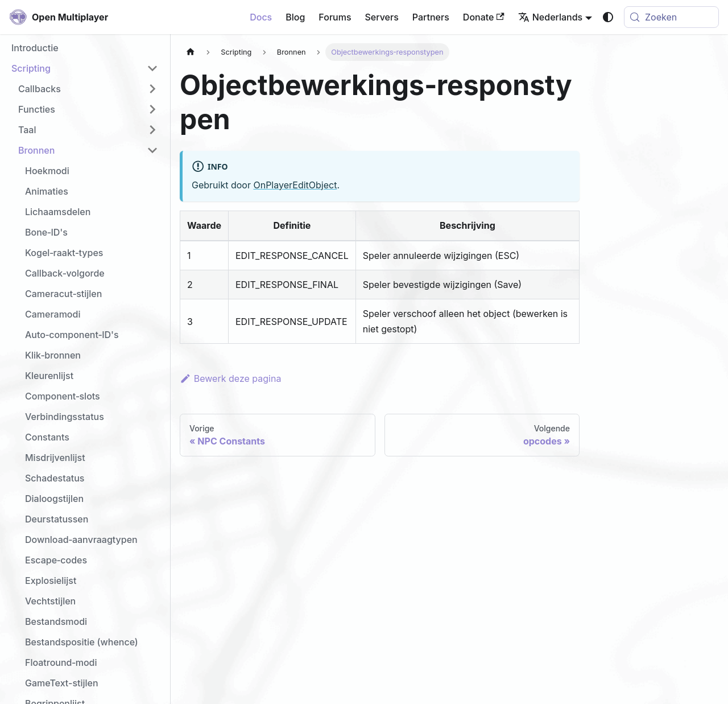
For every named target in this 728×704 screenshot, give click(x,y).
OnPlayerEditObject (295, 185)
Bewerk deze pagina (230, 378)
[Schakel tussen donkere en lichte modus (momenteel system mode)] (608, 17)
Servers (382, 17)
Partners (431, 17)
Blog (295, 17)
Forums (335, 17)
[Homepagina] (191, 52)
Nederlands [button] (550, 17)
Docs (261, 17)
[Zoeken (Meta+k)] (671, 17)
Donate (484, 17)
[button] (85, 68)
